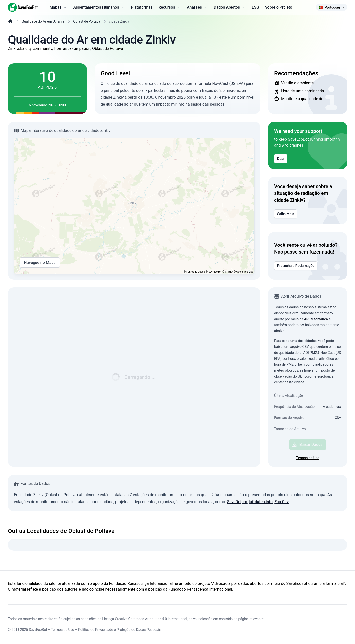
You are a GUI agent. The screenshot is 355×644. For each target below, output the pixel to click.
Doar (281, 159)
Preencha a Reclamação (296, 266)
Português (331, 7)
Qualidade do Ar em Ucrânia (43, 21)
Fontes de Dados (196, 272)
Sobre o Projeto (279, 7)
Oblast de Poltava (87, 21)
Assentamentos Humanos (99, 7)
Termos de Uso (308, 458)
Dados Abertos (230, 7)
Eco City (282, 502)
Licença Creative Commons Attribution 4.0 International (145, 619)
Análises (197, 7)
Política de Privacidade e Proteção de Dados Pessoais (119, 630)
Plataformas (142, 7)
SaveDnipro (237, 502)
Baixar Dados (308, 445)
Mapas (58, 7)
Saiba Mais (286, 214)
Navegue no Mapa (40, 263)
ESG (255, 7)
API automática (316, 319)
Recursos (170, 7)
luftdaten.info (261, 502)
